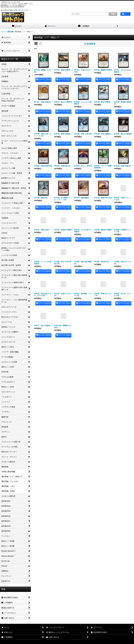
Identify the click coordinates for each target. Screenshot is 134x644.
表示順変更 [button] (90, 44)
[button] (117, 26)
